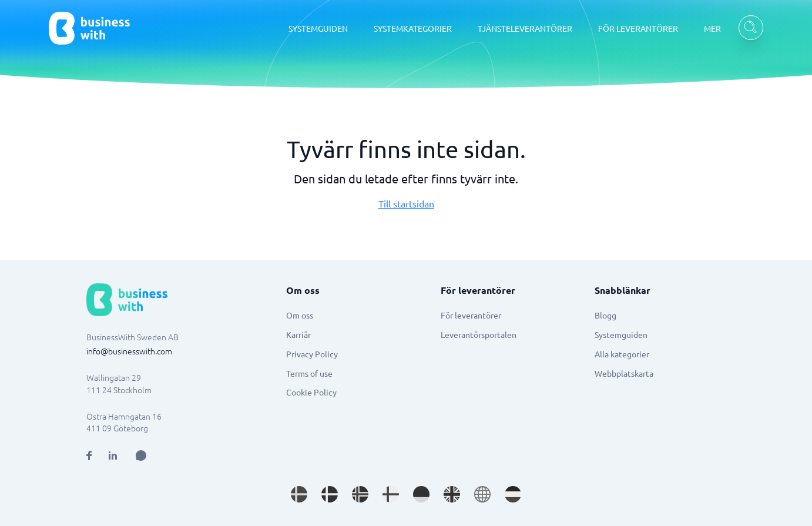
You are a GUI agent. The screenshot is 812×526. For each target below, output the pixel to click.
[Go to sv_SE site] (299, 494)
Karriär (298, 334)
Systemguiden (621, 334)
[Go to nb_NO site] (360, 494)
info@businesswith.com (129, 351)
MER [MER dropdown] (712, 28)
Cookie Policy (311, 392)
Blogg (605, 315)
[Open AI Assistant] (141, 455)
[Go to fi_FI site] (391, 494)
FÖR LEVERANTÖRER (638, 28)
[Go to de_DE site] (421, 494)
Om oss (300, 315)
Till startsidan (406, 203)
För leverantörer (471, 315)
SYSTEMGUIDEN (318, 28)
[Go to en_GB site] (452, 494)
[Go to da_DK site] (330, 494)
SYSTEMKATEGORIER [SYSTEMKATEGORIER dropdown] (413, 28)
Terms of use (309, 373)
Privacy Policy (312, 354)
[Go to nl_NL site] (513, 494)
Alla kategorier (622, 354)
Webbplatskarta (624, 373)
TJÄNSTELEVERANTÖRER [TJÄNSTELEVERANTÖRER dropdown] (525, 28)
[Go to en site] (482, 494)
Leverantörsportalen (479, 334)
